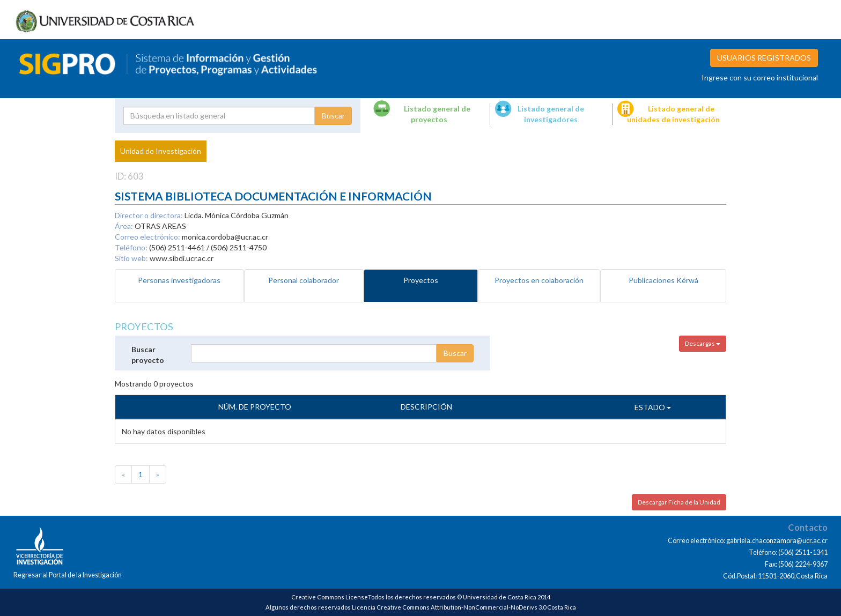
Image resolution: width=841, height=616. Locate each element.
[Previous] (123, 474)
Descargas (703, 343)
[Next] (158, 474)
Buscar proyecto (148, 355)
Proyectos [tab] (421, 280)
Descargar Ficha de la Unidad (679, 502)
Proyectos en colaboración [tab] (539, 280)
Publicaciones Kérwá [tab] (663, 280)
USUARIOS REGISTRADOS (764, 58)
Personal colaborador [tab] (304, 280)
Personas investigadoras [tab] (179, 280)
